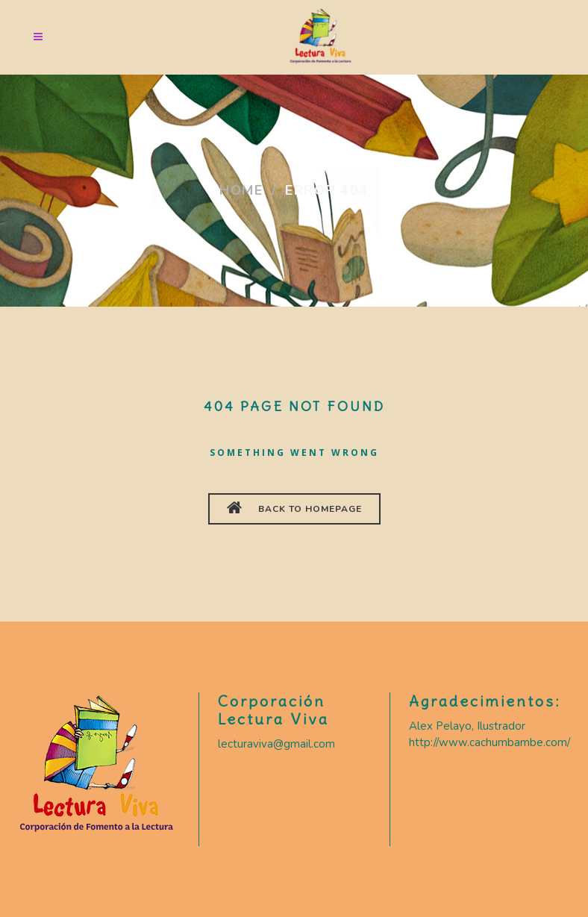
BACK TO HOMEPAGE (294, 507)
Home (241, 190)
